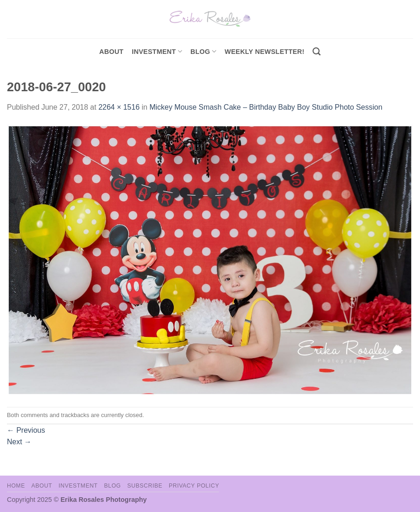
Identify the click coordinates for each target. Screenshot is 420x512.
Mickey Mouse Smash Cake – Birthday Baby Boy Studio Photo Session (266, 107)
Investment (78, 486)
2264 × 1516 (119, 107)
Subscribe (145, 486)
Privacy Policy (194, 486)
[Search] (316, 52)
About (111, 52)
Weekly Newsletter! (264, 52)
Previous (26, 430)
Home (16, 486)
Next (19, 442)
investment (157, 51)
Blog (203, 51)
